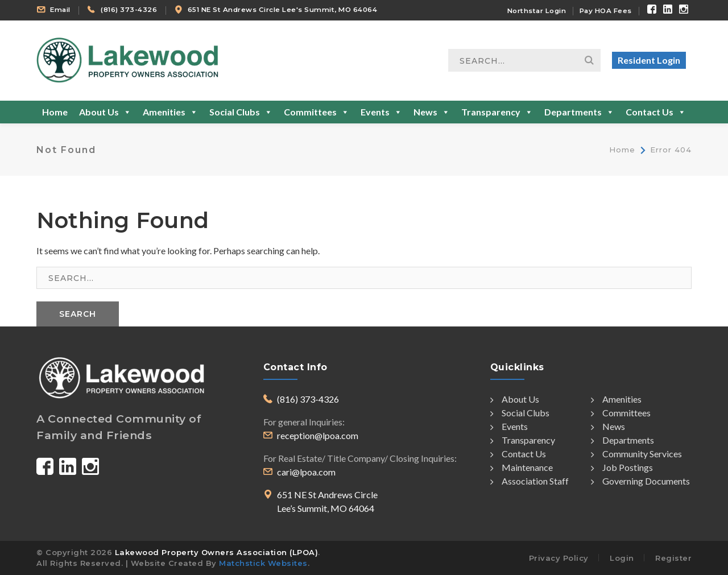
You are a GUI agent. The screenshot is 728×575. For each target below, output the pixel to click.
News (432, 112)
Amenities (170, 112)
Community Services (636, 454)
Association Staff (530, 481)
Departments (579, 112)
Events (381, 112)
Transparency (497, 112)
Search (589, 60)
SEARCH (78, 314)
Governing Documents (640, 481)
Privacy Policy (559, 558)
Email (60, 10)
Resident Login (649, 60)
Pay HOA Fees (606, 11)
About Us (105, 112)
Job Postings (622, 468)
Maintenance (522, 468)
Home (55, 112)
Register (673, 558)
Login (622, 558)
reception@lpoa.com (318, 435)
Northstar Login (537, 11)
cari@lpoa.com (306, 472)
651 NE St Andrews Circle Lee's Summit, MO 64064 (283, 10)
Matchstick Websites (263, 563)
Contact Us (656, 112)
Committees (317, 112)
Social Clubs (241, 112)
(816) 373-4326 (129, 10)
